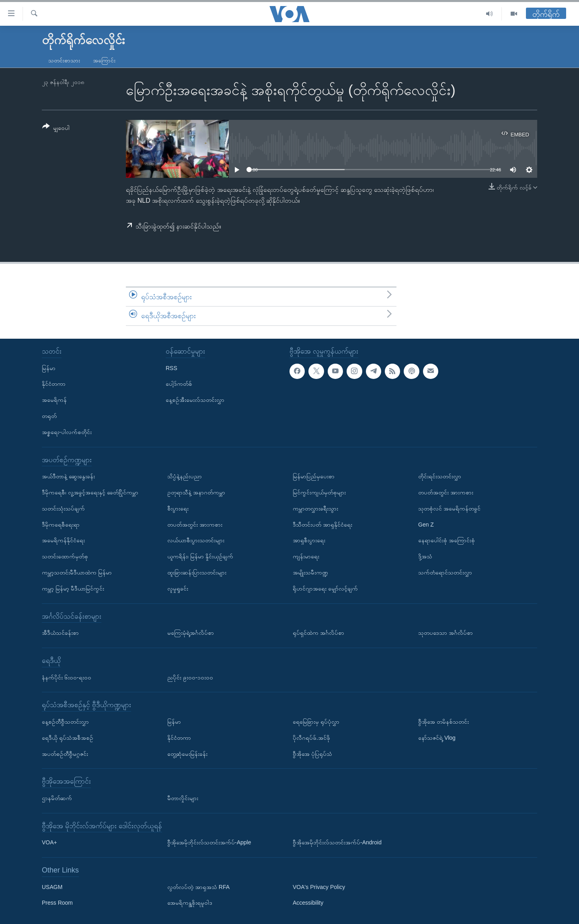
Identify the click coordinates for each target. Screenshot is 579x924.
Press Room (57, 903)
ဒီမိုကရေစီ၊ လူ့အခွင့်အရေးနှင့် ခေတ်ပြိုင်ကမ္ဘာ (90, 492)
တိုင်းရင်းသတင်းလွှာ (440, 476)
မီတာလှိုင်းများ (183, 798)
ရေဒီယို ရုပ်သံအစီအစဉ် (68, 738)
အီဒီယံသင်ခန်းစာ (60, 633)
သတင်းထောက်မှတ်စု (65, 556)
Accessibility (308, 903)
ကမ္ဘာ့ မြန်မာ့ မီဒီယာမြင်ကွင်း (73, 589)
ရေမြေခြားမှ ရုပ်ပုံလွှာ (316, 722)
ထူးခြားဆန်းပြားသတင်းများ (197, 572)
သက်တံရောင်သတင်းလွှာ (445, 572)
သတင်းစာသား (64, 60)
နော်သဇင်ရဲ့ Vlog (437, 738)
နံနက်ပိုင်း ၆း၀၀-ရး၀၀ (67, 677)
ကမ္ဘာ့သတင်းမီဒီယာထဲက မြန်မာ (77, 572)
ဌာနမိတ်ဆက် (57, 798)
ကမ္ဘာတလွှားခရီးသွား (315, 508)
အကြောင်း (104, 60)
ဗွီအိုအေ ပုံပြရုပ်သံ (312, 753)
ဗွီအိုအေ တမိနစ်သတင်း (443, 722)
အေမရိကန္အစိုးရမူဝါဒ (190, 903)
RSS (171, 368)
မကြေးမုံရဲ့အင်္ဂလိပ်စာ (191, 633)
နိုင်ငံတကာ (54, 384)
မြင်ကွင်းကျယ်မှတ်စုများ (319, 492)
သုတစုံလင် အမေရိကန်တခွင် (449, 508)
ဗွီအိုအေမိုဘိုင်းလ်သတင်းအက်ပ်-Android (337, 842)
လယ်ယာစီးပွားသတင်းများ (196, 540)
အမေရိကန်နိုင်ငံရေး (63, 540)
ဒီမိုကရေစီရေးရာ (61, 524)
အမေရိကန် (54, 400)
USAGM (52, 887)
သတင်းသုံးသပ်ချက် (63, 508)
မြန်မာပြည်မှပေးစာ (314, 476)
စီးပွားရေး (178, 508)
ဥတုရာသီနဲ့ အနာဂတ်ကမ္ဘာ (196, 492)
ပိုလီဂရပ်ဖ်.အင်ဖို (311, 738)
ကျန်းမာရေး (306, 556)
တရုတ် (49, 416)
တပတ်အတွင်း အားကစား (195, 524)
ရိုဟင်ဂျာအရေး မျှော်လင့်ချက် (325, 589)
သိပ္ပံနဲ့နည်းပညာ (185, 476)
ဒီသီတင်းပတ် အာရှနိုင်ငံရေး (322, 524)
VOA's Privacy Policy (319, 887)
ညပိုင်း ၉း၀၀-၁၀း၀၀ (190, 677)
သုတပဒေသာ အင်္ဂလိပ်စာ (446, 633)
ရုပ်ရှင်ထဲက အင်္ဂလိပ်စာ (318, 633)
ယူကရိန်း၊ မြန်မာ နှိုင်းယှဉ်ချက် (200, 556)
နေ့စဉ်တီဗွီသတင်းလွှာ (65, 722)
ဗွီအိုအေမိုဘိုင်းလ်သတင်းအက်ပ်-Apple (209, 842)
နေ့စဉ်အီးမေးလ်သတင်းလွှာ (195, 400)
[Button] (56, 129)
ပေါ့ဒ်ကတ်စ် (179, 384)
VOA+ (49, 842)
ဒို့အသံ (425, 556)
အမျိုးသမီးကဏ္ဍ (310, 572)
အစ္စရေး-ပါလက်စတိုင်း (67, 432)
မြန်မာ (49, 368)
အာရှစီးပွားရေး (309, 540)
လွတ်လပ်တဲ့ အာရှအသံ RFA (198, 887)
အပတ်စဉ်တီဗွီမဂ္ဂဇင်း (65, 753)
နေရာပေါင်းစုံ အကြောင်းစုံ (447, 540)
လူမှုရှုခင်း (178, 589)
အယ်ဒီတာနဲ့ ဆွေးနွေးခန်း (68, 476)
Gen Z (426, 524)
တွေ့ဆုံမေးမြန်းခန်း (187, 753)
